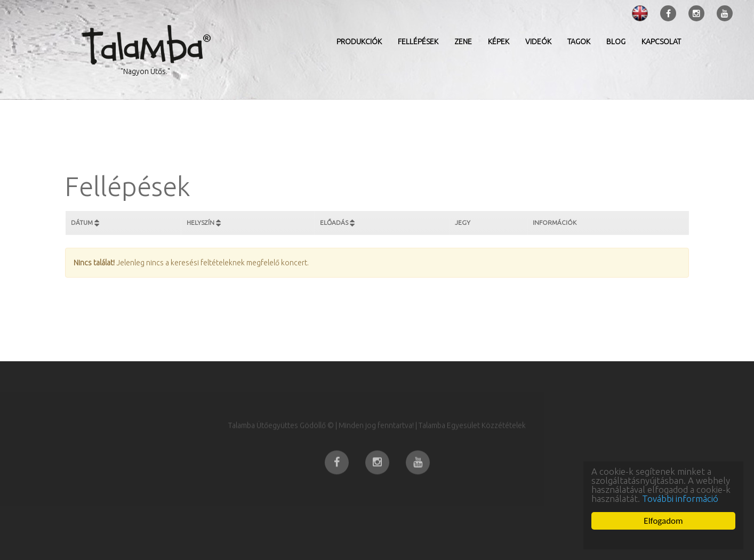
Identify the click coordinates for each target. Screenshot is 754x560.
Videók (538, 42)
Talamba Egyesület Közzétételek (472, 438)
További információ (680, 498)
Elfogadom (663, 521)
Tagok (579, 42)
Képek (499, 42)
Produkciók (359, 42)
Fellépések (418, 42)
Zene (463, 42)
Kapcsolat (661, 42)
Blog (616, 42)
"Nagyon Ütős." (145, 71)
